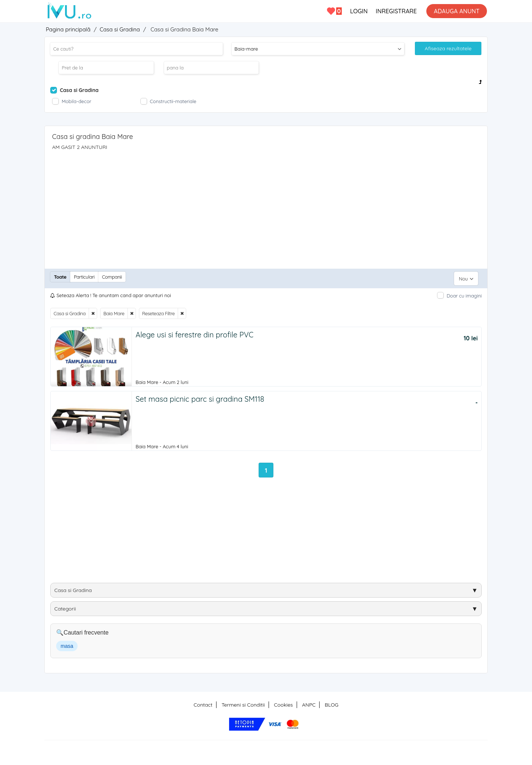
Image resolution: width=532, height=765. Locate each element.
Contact (203, 704)
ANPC (309, 704)
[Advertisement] (266, 206)
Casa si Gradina (70, 310)
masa (67, 645)
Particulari (84, 277)
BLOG (332, 704)
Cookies (284, 704)
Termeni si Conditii (243, 704)
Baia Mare (114, 310)
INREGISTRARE (396, 11)
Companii (112, 277)
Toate (60, 277)
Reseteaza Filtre (158, 310)
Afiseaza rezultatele (448, 48)
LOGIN (359, 11)
